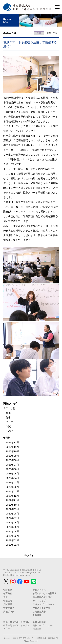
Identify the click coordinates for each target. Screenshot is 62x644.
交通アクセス (39, 590)
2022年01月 (12, 545)
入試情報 (8, 604)
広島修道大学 (39, 612)
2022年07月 (12, 518)
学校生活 (8, 601)
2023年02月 (12, 487)
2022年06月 (12, 522)
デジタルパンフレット (43, 604)
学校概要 (8, 590)
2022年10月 (12, 505)
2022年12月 (12, 496)
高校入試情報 (39, 622)
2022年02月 (12, 540)
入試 (8, 426)
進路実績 (37, 629)
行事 (8, 417)
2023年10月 (12, 451)
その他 (10, 431)
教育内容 (8, 593)
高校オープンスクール (43, 625)
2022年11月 (12, 500)
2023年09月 (12, 456)
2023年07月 (12, 465)
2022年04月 (12, 531)
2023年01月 (12, 491)
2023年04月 (12, 478)
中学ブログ (9, 608)
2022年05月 (12, 527)
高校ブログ (9, 612)
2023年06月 (12, 469)
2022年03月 (12, 536)
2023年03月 (12, 482)
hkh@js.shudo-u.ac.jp (19, 575)
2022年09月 (12, 509)
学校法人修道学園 (41, 608)
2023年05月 (12, 474)
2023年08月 (12, 460)
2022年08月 (12, 514)
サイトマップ (39, 601)
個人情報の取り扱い (42, 597)
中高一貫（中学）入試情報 (16, 622)
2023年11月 (12, 447)
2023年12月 (12, 442)
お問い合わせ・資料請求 (45, 593)
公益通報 (37, 615)
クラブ (10, 422)
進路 (5, 597)
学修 (39, 33)
